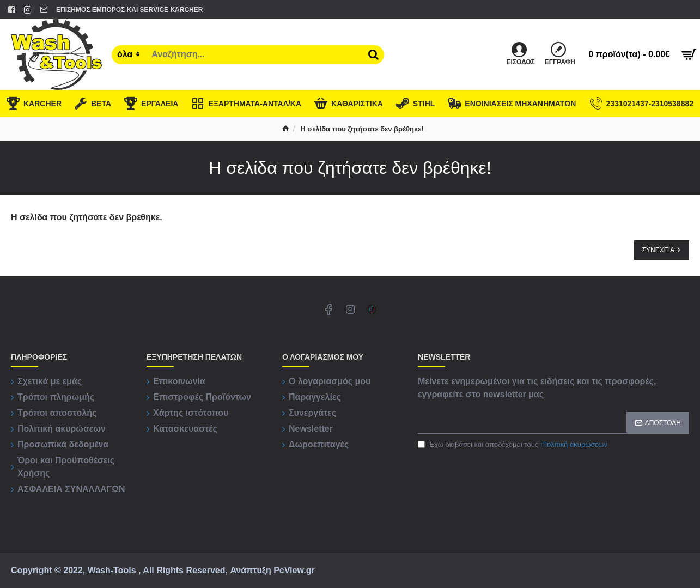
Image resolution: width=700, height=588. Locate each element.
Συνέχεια (658, 250)
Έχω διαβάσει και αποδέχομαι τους (513, 445)
